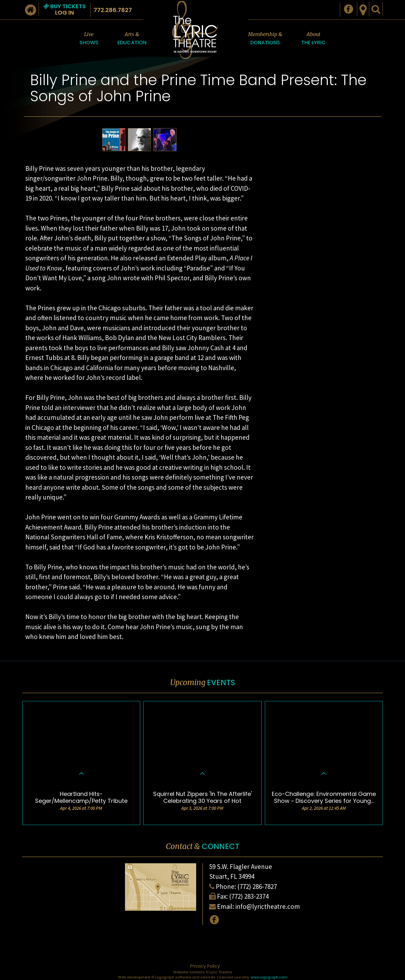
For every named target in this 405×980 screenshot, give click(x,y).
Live (89, 39)
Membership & (265, 39)
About (313, 39)
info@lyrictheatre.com (268, 906)
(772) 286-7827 (257, 887)
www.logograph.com (269, 977)
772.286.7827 (113, 10)
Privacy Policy (205, 966)
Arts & (132, 39)
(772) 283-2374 (249, 896)
